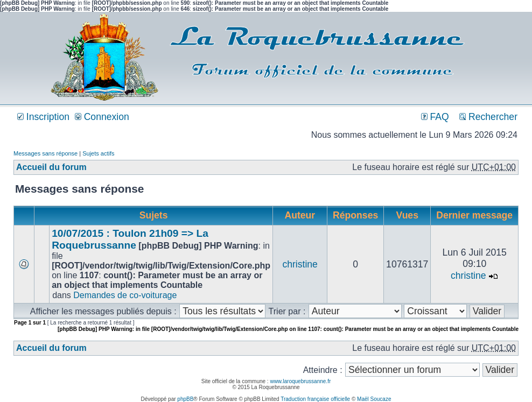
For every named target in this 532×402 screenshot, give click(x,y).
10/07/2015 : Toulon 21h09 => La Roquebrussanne (130, 239)
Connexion (102, 117)
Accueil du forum (51, 167)
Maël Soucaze (374, 399)
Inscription (43, 117)
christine (300, 264)
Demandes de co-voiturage (125, 295)
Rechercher (488, 117)
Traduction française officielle (315, 399)
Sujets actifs (98, 153)
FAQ (435, 117)
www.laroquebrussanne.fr (300, 381)
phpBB (185, 399)
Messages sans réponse (45, 153)
